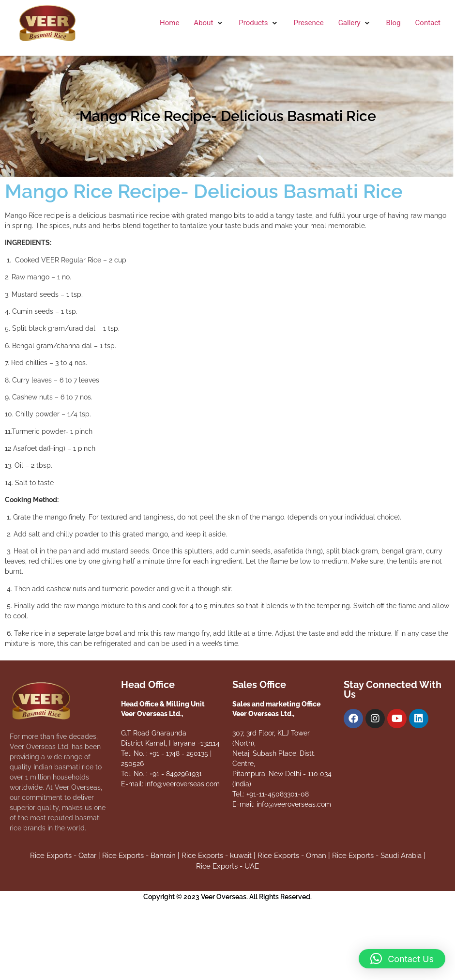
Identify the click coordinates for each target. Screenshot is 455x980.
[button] (209, 23)
